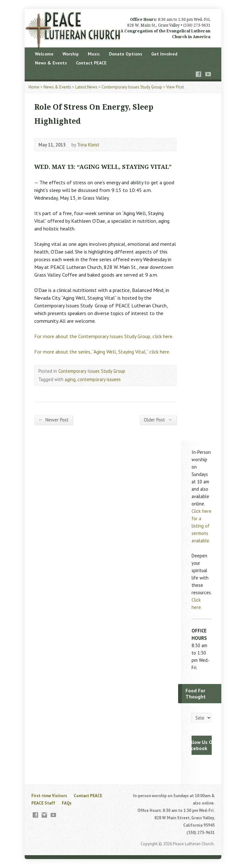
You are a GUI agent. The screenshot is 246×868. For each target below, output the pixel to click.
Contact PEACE (91, 63)
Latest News (86, 87)
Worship (71, 54)
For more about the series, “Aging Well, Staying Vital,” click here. (102, 352)
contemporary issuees (99, 379)
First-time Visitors (49, 796)
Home (34, 87)
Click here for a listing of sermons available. (201, 526)
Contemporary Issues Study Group (132, 87)
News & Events (51, 63)
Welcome (44, 54)
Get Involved (164, 54)
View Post (175, 87)
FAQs (67, 803)
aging (70, 379)
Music (94, 54)
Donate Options (126, 54)
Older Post (158, 420)
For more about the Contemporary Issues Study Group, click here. (104, 336)
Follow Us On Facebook (200, 745)
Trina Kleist (88, 145)
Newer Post (53, 420)
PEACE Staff (43, 803)
